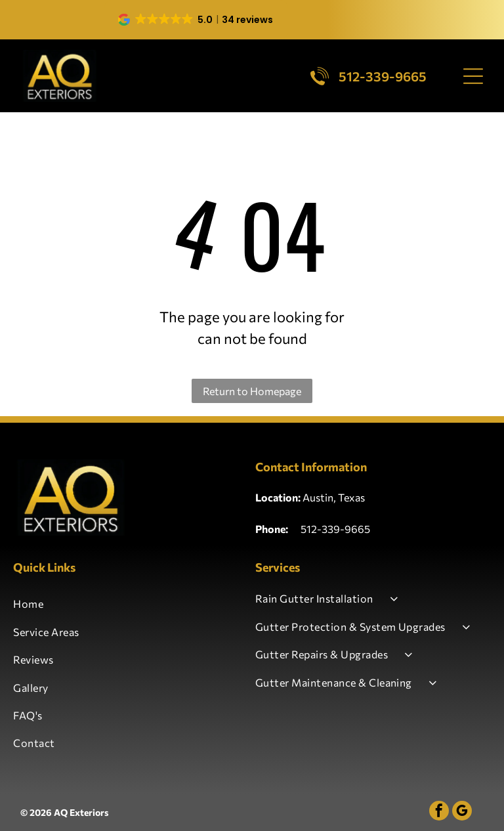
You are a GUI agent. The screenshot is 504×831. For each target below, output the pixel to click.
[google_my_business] (462, 812)
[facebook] (439, 812)
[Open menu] (473, 76)
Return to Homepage (252, 391)
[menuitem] (131, 604)
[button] (196, 20)
